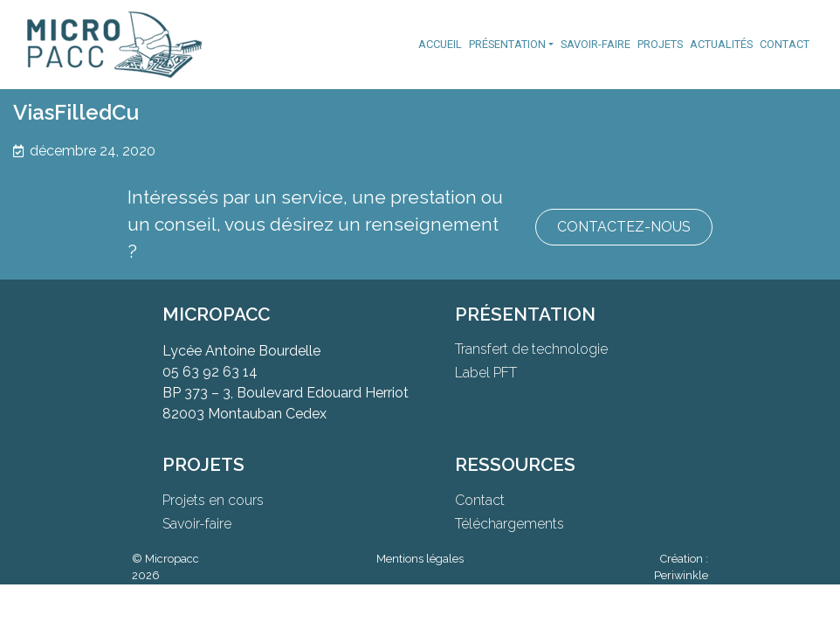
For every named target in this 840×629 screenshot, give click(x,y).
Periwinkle (681, 575)
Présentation (507, 44)
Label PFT (486, 373)
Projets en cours (213, 500)
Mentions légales (420, 559)
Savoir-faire (596, 44)
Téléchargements (510, 524)
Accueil (440, 44)
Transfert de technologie (531, 349)
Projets (660, 44)
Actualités (721, 44)
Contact (785, 44)
